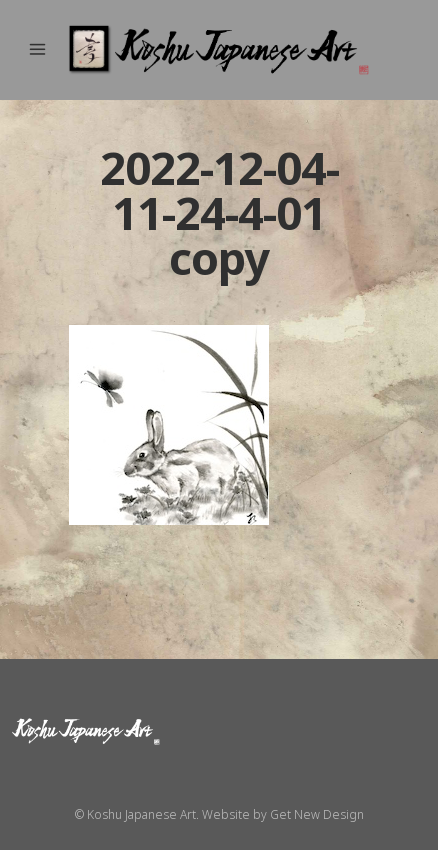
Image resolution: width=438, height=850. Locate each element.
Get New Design (317, 814)
